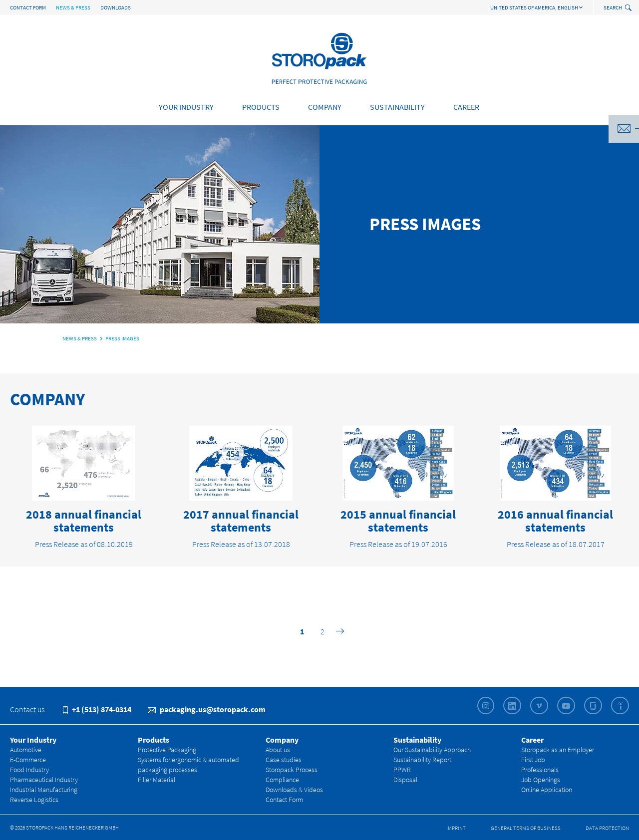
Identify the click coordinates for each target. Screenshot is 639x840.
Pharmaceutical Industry (44, 780)
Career (466, 107)
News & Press (73, 7)
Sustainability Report (422, 760)
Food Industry (29, 770)
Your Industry (186, 107)
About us (278, 750)
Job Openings (541, 780)
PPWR (402, 770)
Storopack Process (292, 770)
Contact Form (28, 7)
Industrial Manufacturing (44, 790)
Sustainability (397, 107)
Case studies (284, 760)
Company (325, 107)
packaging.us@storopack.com (207, 709)
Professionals (540, 770)
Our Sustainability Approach (432, 750)
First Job (533, 760)
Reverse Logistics (34, 800)
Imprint (456, 828)
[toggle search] (629, 8)
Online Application (547, 790)
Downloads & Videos (294, 790)
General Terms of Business (526, 828)
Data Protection (607, 828)
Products (261, 107)
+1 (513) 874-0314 (97, 709)
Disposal (405, 780)
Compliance (282, 780)
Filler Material (157, 780)
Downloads (116, 7)
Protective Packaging (167, 750)
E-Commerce (28, 760)
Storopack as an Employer (558, 750)
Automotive (26, 750)
